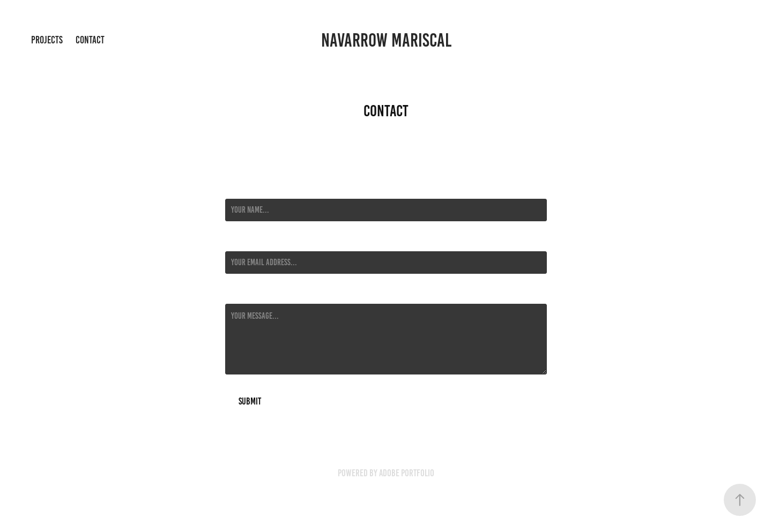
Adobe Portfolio (407, 473)
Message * (240, 294)
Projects (47, 40)
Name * (235, 189)
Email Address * (249, 242)
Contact (90, 40)
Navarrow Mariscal (386, 40)
